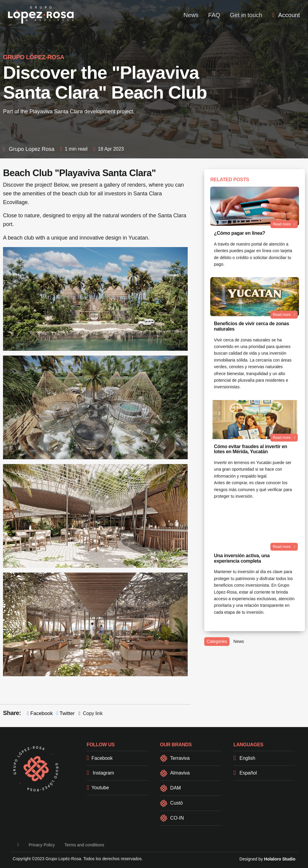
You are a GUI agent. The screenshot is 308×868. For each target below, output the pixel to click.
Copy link (91, 713)
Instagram (100, 773)
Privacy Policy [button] (42, 845)
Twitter (65, 713)
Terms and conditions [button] (84, 845)
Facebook (40, 713)
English (244, 758)
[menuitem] (286, 15)
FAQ (214, 15)
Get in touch (246, 15)
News (191, 15)
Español (245, 773)
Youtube (98, 788)
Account (286, 15)
